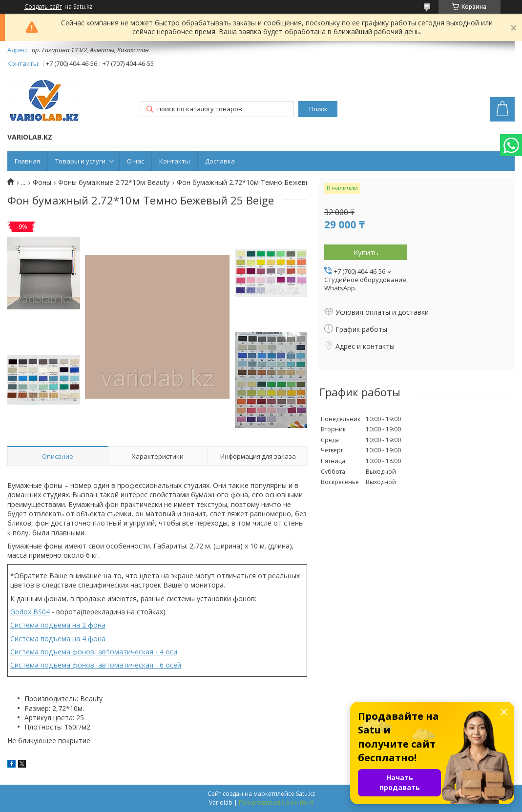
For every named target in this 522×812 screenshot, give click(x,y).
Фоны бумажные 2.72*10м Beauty (114, 183)
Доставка (220, 161)
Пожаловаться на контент (276, 802)
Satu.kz (305, 794)
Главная (27, 161)
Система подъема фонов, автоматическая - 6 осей (96, 665)
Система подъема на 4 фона (58, 639)
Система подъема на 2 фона (58, 625)
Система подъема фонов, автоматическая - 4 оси (94, 652)
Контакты (175, 161)
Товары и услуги (80, 161)
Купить (366, 252)
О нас (136, 161)
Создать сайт (43, 7)
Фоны (42, 183)
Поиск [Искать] (318, 109)
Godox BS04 (30, 612)
